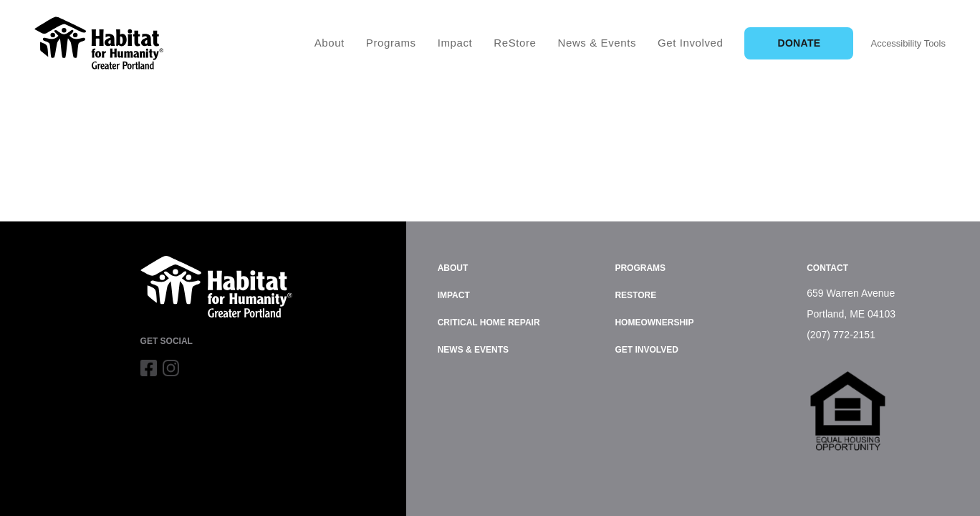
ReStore (515, 43)
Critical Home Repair (489, 322)
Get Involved (690, 43)
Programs (391, 43)
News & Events (597, 43)
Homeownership (654, 322)
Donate (799, 43)
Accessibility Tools (908, 43)
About (330, 43)
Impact (455, 43)
